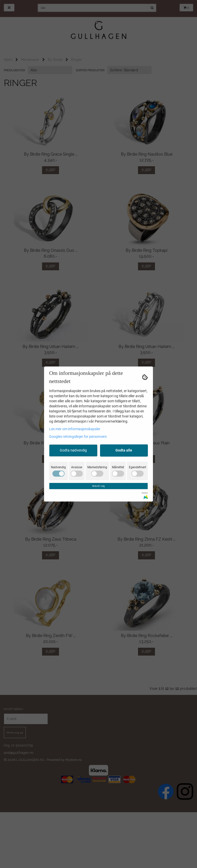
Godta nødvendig (73, 450)
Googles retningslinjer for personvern (78, 437)
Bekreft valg (98, 486)
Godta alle (124, 450)
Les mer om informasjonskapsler (75, 429)
